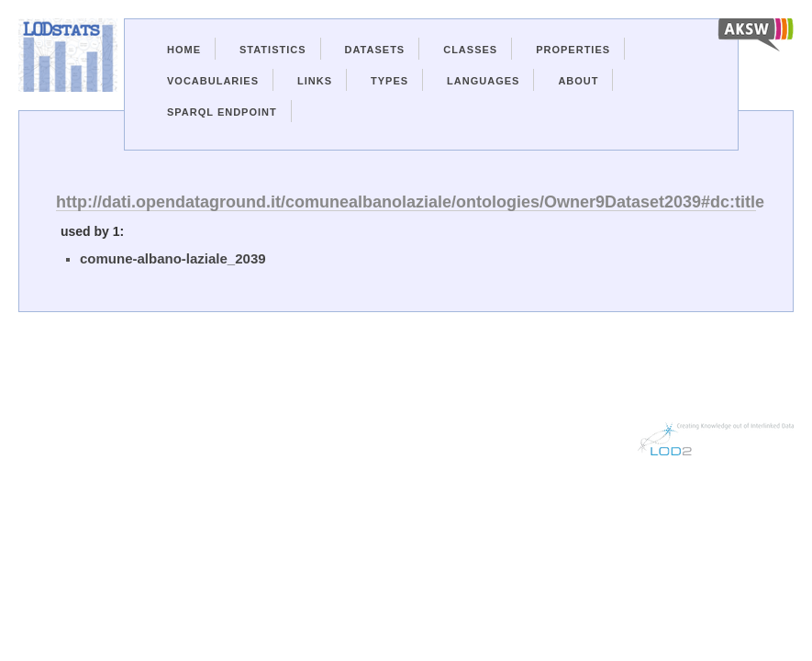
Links (315, 81)
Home (184, 50)
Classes (470, 50)
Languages (483, 81)
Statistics (273, 50)
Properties (573, 50)
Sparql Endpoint (222, 112)
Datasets (375, 50)
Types (389, 81)
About (578, 81)
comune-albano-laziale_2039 (173, 258)
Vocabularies (213, 81)
